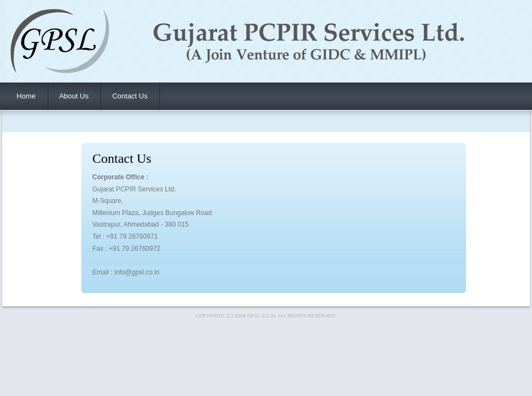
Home (26, 96)
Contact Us (130, 96)
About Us (74, 96)
